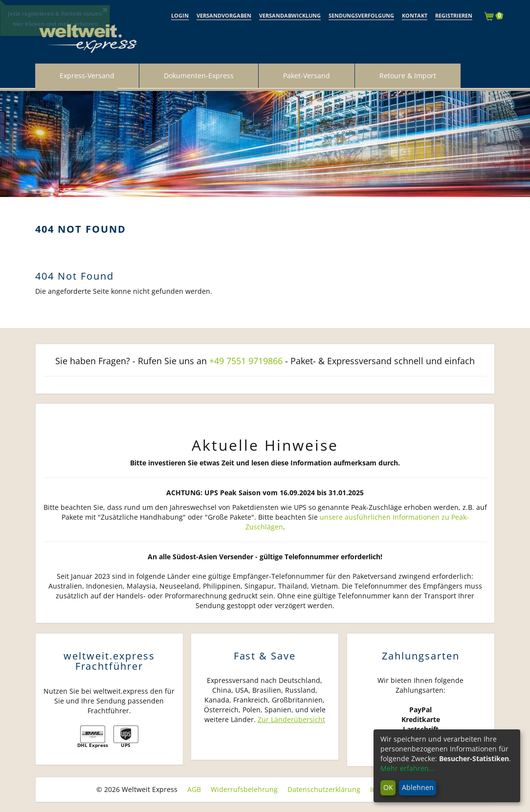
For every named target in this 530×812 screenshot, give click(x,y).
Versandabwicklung (290, 15)
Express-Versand (87, 76)
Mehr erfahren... (408, 768)
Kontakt (415, 15)
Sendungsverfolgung (361, 15)
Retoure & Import (408, 76)
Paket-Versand (307, 76)
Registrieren (454, 15)
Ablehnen (418, 787)
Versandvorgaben (224, 15)
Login (180, 15)
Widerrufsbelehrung (244, 789)
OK (388, 787)
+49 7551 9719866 (246, 361)
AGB (194, 789)
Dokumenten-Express (199, 76)
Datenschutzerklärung (324, 789)
